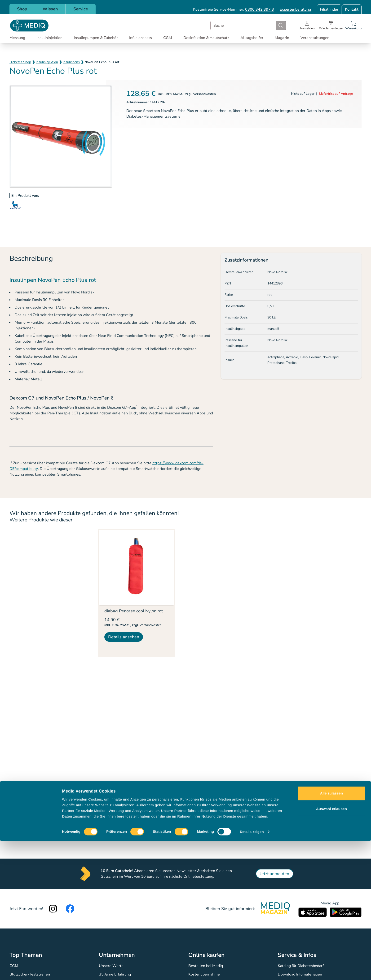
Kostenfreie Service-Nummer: (234, 9)
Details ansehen (124, 637)
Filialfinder (329, 9)
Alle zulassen (331, 932)
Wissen (50, 9)
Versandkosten (204, 94)
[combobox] (248, 26)
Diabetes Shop (20, 62)
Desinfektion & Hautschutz (206, 38)
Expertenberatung (295, 9)
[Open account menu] (307, 26)
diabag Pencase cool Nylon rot (134, 611)
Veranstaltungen (315, 38)
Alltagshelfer (252, 38)
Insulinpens (71, 62)
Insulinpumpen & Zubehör (96, 38)
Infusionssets (141, 38)
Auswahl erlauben (331, 948)
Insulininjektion (49, 38)
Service (81, 9)
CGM (168, 38)
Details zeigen (252, 971)
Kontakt (352, 9)
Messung (17, 38)
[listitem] (137, 593)
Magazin (282, 38)
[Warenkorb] (353, 26)
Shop (22, 9)
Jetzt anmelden (275, 874)
